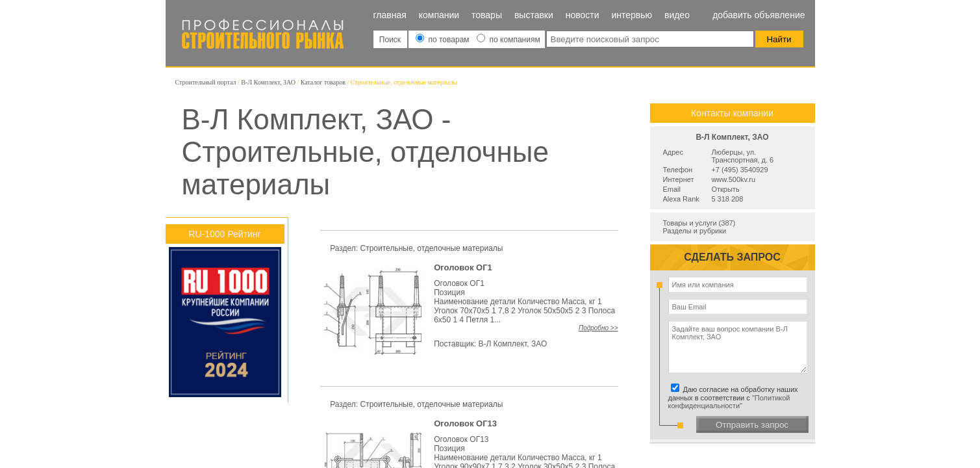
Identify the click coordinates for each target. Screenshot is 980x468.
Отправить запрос (752, 425)
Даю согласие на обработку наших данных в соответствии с (735, 397)
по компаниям (508, 40)
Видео (677, 15)
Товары (487, 15)
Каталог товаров (323, 82)
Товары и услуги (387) (699, 223)
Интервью (632, 15)
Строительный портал (206, 82)
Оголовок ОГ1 (463, 267)
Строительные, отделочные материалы (432, 248)
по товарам (444, 40)
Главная (390, 15)
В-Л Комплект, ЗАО (268, 82)
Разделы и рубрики (695, 231)
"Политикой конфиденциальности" (729, 402)
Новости (583, 15)
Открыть (725, 189)
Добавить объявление (759, 15)
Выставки (534, 15)
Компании (439, 15)
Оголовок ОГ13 (465, 423)
